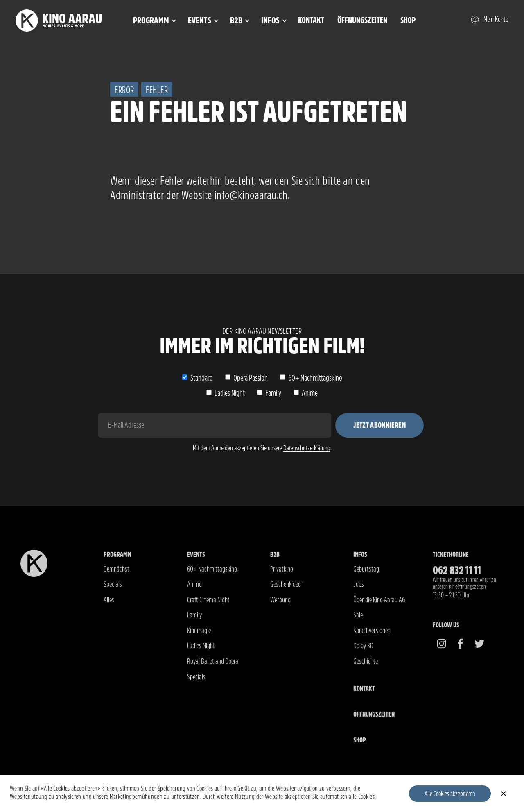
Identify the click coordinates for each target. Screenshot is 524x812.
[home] (69, 21)
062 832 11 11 (457, 570)
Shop (408, 20)
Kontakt (311, 20)
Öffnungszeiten (362, 20)
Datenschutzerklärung (307, 448)
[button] (154, 20)
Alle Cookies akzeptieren (450, 794)
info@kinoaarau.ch (251, 195)
